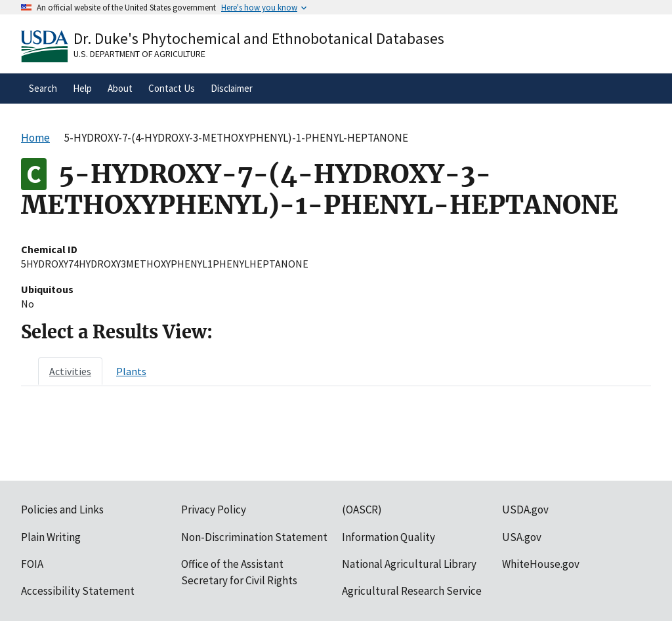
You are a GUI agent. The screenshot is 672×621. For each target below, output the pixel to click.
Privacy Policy (214, 510)
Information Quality (388, 537)
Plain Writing (51, 537)
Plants (131, 371)
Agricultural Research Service (412, 591)
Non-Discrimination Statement (254, 537)
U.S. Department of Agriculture (139, 54)
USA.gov (522, 537)
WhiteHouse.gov (541, 564)
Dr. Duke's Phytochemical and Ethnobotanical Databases (259, 38)
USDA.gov (525, 510)
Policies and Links (62, 510)
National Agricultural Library (409, 564)
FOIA (32, 564)
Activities (70, 371)
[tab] (70, 371)
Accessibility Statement (78, 591)
